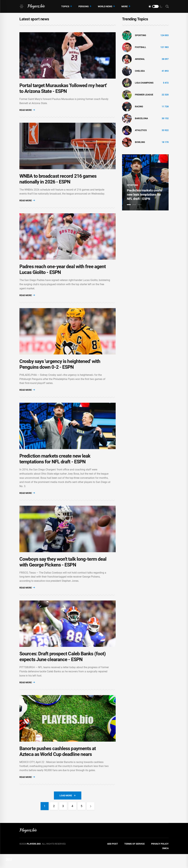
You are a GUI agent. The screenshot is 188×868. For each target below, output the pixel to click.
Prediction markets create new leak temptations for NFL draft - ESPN (55, 468)
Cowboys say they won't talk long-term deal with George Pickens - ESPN (63, 572)
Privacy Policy (160, 858)
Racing (139, 106)
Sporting (141, 35)
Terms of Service (135, 858)
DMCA (165, 862)
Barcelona (141, 118)
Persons (84, 6)
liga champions (144, 83)
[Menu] (21, 6)
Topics (65, 6)
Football (141, 47)
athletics (141, 130)
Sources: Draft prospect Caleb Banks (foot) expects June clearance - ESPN (63, 669)
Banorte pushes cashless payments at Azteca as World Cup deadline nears (58, 765)
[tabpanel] (145, 182)
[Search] (167, 6)
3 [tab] (140, 205)
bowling (140, 142)
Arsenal (140, 59)
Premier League (144, 95)
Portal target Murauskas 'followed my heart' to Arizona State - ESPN (63, 90)
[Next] (91, 820)
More (125, 6)
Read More (27, 112)
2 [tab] (134, 205)
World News (105, 6)
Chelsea (140, 71)
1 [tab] (129, 205)
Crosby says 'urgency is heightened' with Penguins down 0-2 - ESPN (60, 371)
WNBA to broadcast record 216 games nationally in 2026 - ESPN (58, 182)
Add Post (113, 858)
